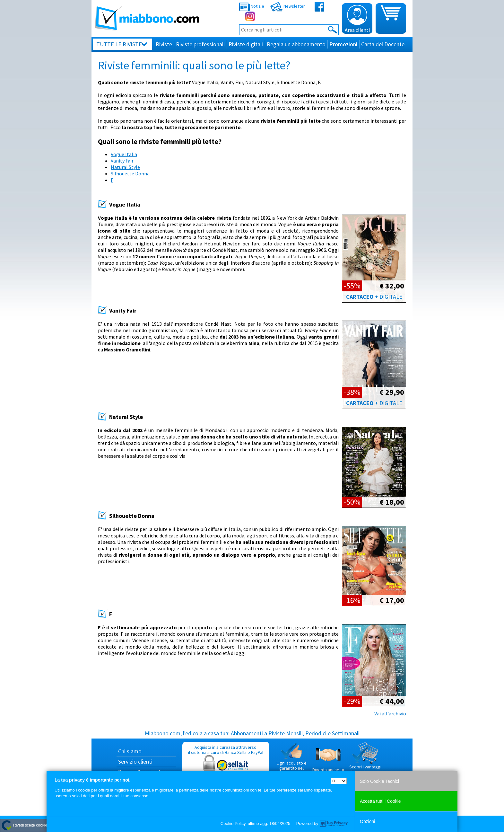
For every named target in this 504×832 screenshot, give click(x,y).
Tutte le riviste (119, 44)
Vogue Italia (124, 154)
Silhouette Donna (130, 173)
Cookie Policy (233, 823)
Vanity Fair (122, 161)
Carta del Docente (383, 44)
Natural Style (125, 167)
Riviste (164, 44)
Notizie (252, 6)
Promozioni (343, 44)
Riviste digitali (246, 44)
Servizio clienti (135, 761)
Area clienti (357, 19)
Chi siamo (130, 751)
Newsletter (288, 6)
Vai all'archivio (390, 713)
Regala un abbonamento (296, 44)
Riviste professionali (200, 44)
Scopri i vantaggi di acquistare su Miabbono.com (365, 761)
